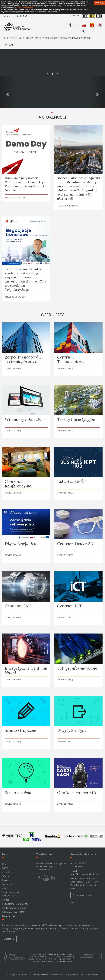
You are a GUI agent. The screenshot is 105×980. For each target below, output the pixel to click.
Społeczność (52, 38)
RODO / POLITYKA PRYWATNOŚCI (75, 38)
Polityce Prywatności (24, 8)
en (78, 25)
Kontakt (9, 45)
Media (5, 889)
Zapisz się (9, 939)
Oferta (5, 876)
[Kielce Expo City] (100, 25)
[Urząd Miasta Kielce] (92, 25)
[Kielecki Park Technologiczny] (17, 27)
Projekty (39, 38)
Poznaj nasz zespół (82, 895)
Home (5, 864)
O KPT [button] (7, 39)
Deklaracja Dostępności (14, 908)
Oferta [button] (29, 39)
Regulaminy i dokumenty (15, 904)
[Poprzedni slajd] (8, 92)
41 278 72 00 (81, 863)
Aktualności (18, 38)
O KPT (5, 868)
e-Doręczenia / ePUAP (13, 912)
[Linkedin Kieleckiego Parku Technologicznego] (53, 878)
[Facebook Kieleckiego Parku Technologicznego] (70, 25)
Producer (94, 975)
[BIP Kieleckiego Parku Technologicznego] (84, 25)
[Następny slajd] (97, 92)
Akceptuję (99, 3)
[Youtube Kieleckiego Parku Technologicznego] (46, 878)
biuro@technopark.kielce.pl (84, 874)
